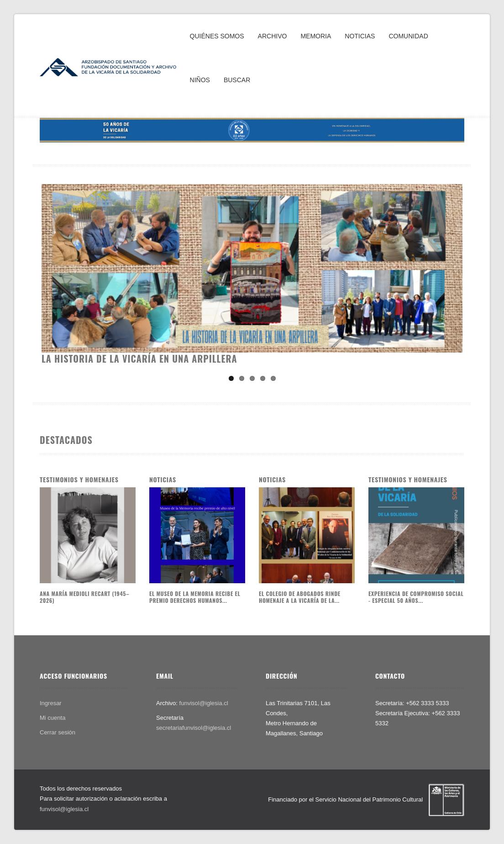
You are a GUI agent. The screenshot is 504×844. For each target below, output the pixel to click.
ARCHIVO (273, 36)
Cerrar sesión (58, 732)
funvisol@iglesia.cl (204, 703)
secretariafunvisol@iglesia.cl (194, 728)
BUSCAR (237, 80)
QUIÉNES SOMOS (217, 36)
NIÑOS (200, 80)
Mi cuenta (52, 718)
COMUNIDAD (408, 36)
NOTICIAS (360, 36)
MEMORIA (316, 36)
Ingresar (51, 703)
